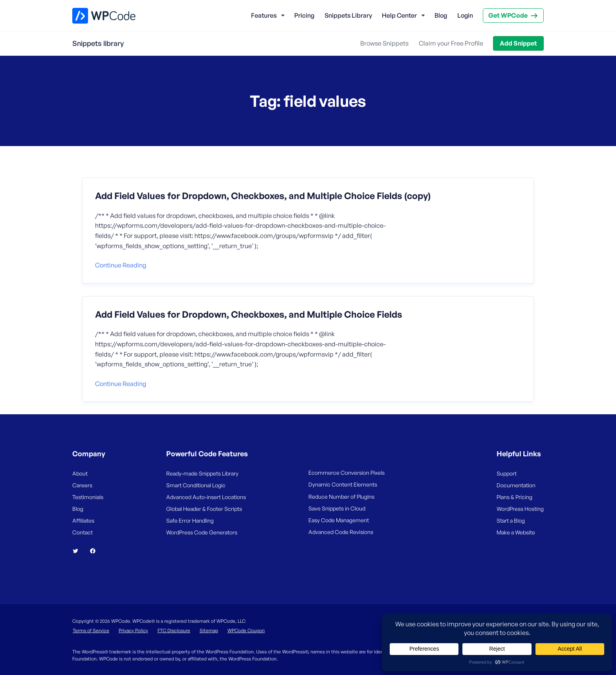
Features (264, 15)
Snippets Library (348, 15)
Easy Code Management (339, 520)
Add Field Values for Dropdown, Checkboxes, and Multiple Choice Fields (249, 315)
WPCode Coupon (246, 630)
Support (507, 473)
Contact (82, 532)
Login (465, 15)
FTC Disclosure (174, 630)
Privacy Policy (133, 630)
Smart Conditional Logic (196, 485)
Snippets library (98, 43)
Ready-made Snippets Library (202, 473)
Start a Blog (511, 520)
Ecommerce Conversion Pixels (346, 473)
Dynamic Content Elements (343, 484)
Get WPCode (508, 15)
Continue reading (121, 265)
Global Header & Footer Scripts (204, 509)
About (80, 473)
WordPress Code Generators (202, 532)
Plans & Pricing (514, 497)
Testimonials (88, 497)
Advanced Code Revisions (341, 532)
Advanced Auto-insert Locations (206, 497)
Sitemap (209, 630)
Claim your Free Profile (451, 43)
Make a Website (516, 532)
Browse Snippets (384, 43)
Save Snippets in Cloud (337, 508)
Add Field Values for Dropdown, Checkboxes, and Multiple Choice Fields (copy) (263, 196)
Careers (82, 485)
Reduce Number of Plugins (341, 497)
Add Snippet (518, 43)
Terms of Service (91, 630)
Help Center (399, 15)
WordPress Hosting (520, 509)
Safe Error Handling (190, 520)
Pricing (304, 15)
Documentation (516, 485)
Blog (441, 15)
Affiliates (83, 520)
